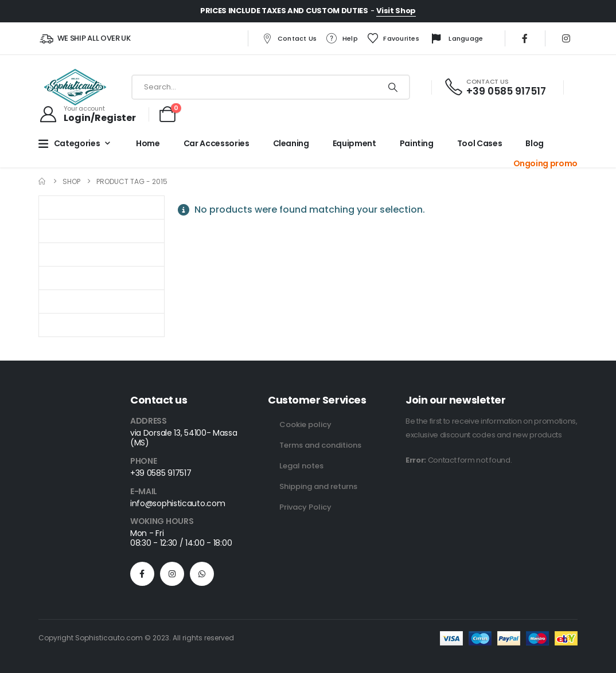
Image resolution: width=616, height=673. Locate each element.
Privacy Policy (305, 507)
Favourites (393, 38)
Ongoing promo (545, 163)
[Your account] (87, 114)
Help (342, 38)
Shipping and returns (318, 486)
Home (148, 143)
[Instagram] (566, 38)
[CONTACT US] (495, 87)
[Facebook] (525, 38)
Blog (535, 143)
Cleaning (291, 143)
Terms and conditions (320, 445)
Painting (417, 143)
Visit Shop (396, 11)
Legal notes (301, 466)
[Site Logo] (75, 87)
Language (455, 39)
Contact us (289, 38)
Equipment (354, 143)
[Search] (393, 87)
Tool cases (480, 143)
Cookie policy (305, 424)
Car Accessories (217, 143)
